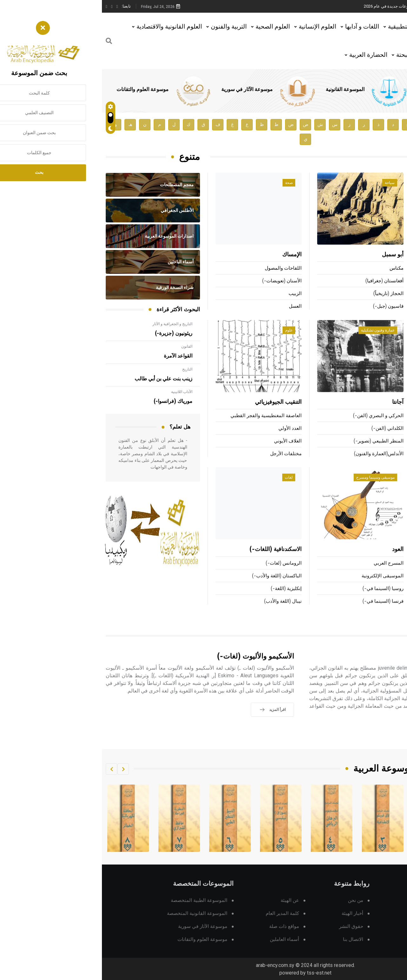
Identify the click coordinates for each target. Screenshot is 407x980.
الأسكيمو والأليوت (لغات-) (154, 666)
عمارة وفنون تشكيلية (276, 339)
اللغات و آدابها (260, 26)
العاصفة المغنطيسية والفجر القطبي (164, 425)
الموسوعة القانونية (243, 89)
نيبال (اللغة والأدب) (181, 610)
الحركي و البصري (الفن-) (276, 425)
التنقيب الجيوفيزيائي (176, 411)
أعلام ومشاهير (383, 183)
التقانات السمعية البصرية (374, 559)
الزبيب (193, 294)
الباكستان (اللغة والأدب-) (175, 585)
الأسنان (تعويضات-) (180, 281)
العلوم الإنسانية (216, 26)
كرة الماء (394, 425)
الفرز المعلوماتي (387, 610)
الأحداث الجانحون (370, 666)
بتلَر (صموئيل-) (385, 255)
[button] (21, 769)
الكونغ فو (394, 463)
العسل (193, 307)
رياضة (390, 339)
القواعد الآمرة (76, 356)
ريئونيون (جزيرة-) (72, 333)
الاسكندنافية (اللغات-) (174, 559)
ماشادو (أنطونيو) (387, 281)
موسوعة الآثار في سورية (145, 89)
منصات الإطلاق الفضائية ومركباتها (370, 572)
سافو (398, 294)
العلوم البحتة (310, 55)
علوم (187, 339)
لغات (187, 487)
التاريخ (85, 369)
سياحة (288, 183)
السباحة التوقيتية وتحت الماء (375, 450)
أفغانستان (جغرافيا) (283, 281)
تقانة (391, 487)
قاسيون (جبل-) (286, 307)
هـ (28, 125)
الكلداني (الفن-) (286, 438)
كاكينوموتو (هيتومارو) (382, 307)
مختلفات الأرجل (184, 463)
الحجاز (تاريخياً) (287, 294)
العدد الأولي (188, 438)
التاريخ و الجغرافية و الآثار (70, 324)
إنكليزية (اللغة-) (184, 598)
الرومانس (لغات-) (182, 572)
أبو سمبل (291, 255)
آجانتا (296, 411)
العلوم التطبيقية (306, 26)
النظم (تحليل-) (388, 598)
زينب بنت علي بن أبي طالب (62, 379)
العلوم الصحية (171, 26)
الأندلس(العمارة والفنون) (277, 463)
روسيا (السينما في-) (281, 598)
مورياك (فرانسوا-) (71, 401)
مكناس (295, 269)
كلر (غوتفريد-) (389, 269)
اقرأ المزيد (374, 741)
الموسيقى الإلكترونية (281, 585)
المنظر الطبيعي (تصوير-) (277, 450)
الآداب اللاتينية (80, 392)
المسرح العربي (287, 572)
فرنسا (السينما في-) (281, 610)
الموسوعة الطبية (333, 89)
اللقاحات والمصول (181, 269)
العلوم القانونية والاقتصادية (67, 26)
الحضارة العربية (266, 55)
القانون (85, 346)
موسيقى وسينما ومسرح (274, 487)
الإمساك (190, 255)
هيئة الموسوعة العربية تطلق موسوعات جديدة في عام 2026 (313, 6)
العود (296, 559)
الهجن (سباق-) (388, 438)
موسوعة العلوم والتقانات (41, 89)
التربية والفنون (127, 26)
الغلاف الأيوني (186, 450)
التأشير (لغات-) (388, 585)
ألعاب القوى (389, 411)
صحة (187, 183)
